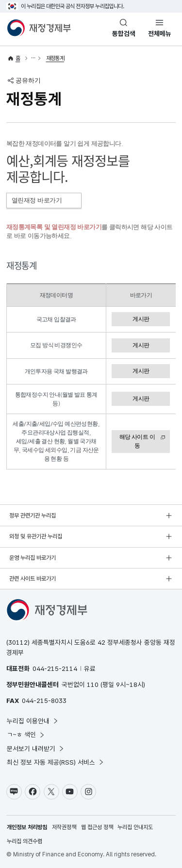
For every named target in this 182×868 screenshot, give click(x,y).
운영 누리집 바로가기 (33, 558)
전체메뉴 (160, 33)
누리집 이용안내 (33, 721)
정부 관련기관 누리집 (33, 516)
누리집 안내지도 (135, 827)
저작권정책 (64, 827)
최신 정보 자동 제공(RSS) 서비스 (56, 762)
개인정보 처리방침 (27, 827)
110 (93, 684)
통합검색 (124, 33)
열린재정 (44, 200)
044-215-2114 (55, 668)
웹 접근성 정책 (97, 827)
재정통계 (55, 58)
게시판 (141, 319)
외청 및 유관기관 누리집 (36, 536)
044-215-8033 (44, 701)
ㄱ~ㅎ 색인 (26, 734)
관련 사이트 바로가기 (33, 579)
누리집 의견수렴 (25, 841)
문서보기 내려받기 (36, 749)
